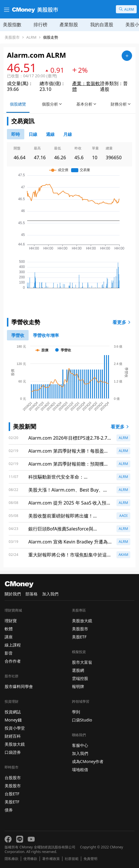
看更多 (122, 322)
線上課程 (13, 645)
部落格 (31, 594)
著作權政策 (51, 859)
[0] (16, 134)
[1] (46, 335)
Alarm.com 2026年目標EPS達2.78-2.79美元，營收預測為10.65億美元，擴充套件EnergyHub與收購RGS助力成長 (69, 438)
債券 (9, 810)
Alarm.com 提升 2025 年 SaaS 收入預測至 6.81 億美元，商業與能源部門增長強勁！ (70, 503)
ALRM (31, 37)
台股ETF (12, 794)
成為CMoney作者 (88, 761)
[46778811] (33, 134)
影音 (9, 653)
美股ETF (12, 802)
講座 (9, 637)
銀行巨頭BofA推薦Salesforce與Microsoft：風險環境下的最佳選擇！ (66, 529)
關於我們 (13, 594)
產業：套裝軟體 (86, 86)
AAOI (124, 516)
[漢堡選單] (6, 9)
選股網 (78, 670)
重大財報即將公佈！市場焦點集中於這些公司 (70, 555)
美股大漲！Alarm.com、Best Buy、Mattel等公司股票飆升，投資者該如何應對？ (70, 490)
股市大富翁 (82, 662)
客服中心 (80, 745)
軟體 (9, 629)
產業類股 (69, 25)
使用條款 (30, 859)
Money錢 (13, 720)
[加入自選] (127, 56)
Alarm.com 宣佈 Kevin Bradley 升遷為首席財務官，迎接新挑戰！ (68, 542)
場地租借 (80, 769)
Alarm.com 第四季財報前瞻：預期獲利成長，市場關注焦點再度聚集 (68, 464)
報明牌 (78, 686)
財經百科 (13, 736)
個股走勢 (51, 37)
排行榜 (40, 25)
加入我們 (50, 594)
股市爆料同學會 (19, 686)
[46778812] (50, 134)
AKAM (123, 555)
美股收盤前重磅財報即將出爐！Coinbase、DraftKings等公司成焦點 (66, 516)
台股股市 (13, 778)
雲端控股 (80, 678)
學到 (76, 712)
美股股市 (12, 37)
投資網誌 (13, 712)
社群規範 (72, 859)
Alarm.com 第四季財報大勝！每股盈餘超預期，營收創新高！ (68, 451)
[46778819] (68, 134)
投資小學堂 (15, 728)
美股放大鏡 (15, 744)
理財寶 (11, 621)
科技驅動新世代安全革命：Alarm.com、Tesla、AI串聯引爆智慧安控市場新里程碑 (69, 477)
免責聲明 (90, 859)
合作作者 (13, 661)
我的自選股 (102, 25)
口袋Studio (82, 720)
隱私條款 (12, 859)
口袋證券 (13, 752)
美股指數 (12, 25)
